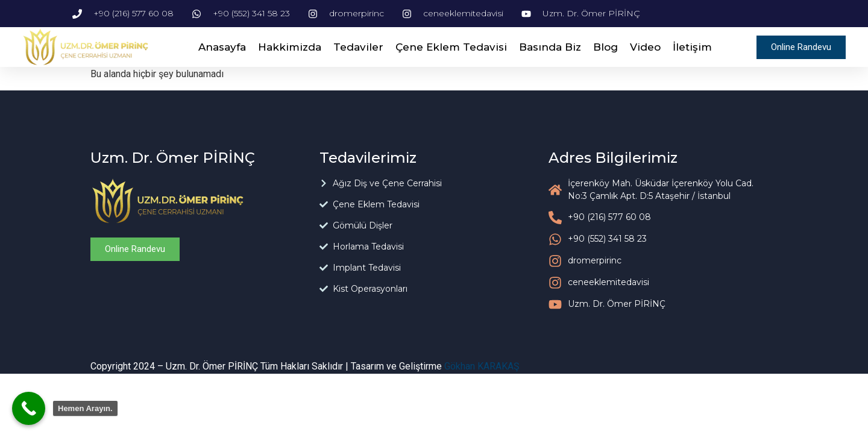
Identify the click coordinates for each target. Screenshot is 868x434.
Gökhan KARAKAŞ (482, 366)
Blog (605, 47)
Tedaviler (358, 47)
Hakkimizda (290, 47)
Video (645, 47)
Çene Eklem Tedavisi (451, 47)
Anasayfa (222, 47)
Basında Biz (550, 47)
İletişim (692, 47)
